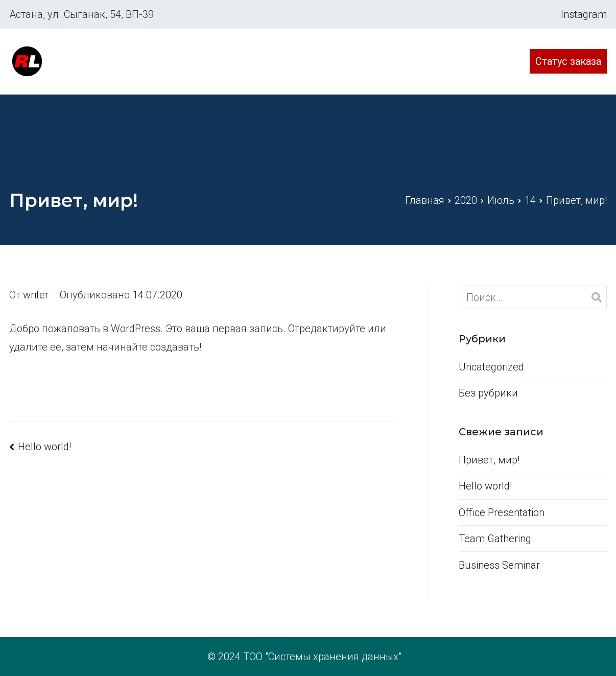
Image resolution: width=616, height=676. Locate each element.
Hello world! (44, 447)
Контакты (485, 61)
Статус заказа (568, 61)
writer (36, 295)
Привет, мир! (489, 460)
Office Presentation (502, 512)
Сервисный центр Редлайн (115, 54)
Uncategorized (491, 367)
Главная (346, 61)
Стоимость (413, 61)
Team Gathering (495, 539)
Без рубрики (488, 393)
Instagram (584, 14)
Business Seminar (499, 565)
